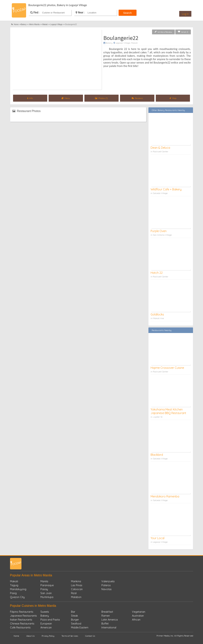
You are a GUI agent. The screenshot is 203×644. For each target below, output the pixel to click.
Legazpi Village (57, 24)
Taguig (14, 585)
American (46, 628)
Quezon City (17, 597)
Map (173, 98)
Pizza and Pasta (50, 620)
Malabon (76, 597)
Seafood (76, 624)
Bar (73, 612)
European (46, 624)
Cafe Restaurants (20, 628)
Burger (75, 620)
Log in (185, 14)
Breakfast (107, 612)
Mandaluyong (18, 589)
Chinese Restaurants (22, 624)
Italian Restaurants (21, 620)
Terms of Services (70, 636)
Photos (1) (101, 98)
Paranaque (47, 585)
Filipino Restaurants (22, 612)
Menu (66, 98)
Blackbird (157, 455)
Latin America (110, 620)
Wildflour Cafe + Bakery (166, 189)
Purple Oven (159, 231)
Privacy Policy (48, 636)
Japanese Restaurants (23, 616)
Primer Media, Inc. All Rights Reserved (175, 636)
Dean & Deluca (160, 148)
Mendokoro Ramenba (165, 496)
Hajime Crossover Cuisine (167, 368)
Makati (45, 24)
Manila (44, 581)
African (136, 620)
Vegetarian (139, 612)
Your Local (157, 538)
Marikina (76, 581)
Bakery (24, 24)
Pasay (44, 589)
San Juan (46, 593)
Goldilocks (157, 314)
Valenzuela (108, 581)
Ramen (106, 616)
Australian (138, 616)
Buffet (105, 624)
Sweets (45, 612)
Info (30, 98)
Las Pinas (77, 585)
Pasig (13, 593)
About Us (30, 636)
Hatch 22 (157, 273)
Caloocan (77, 589)
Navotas (107, 589)
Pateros (106, 585)
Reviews (137, 98)
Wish (183, 32)
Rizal (74, 593)
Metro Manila (34, 24)
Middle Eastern (80, 628)
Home (16, 24)
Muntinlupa (47, 597)
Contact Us (90, 636)
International (109, 628)
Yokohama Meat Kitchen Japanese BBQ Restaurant (168, 411)
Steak (74, 616)
